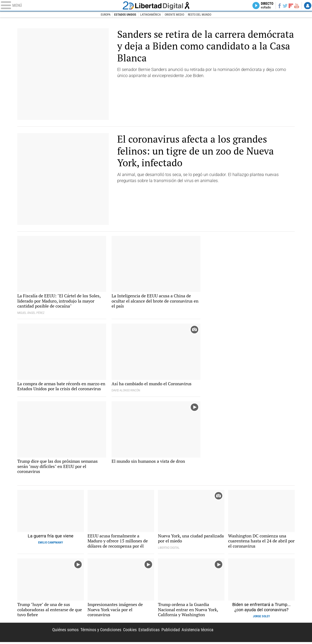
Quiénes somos (65, 631)
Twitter (285, 6)
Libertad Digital (258, 634)
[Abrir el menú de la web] (61, 6)
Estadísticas (149, 631)
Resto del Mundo (200, 15)
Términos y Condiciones (101, 631)
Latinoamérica (150, 15)
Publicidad (171, 631)
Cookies (130, 631)
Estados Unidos (125, 15)
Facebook (279, 6)
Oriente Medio (174, 15)
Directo (266, 6)
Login (308, 6)
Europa (105, 15)
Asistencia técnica (197, 631)
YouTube (296, 6)
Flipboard (291, 6)
